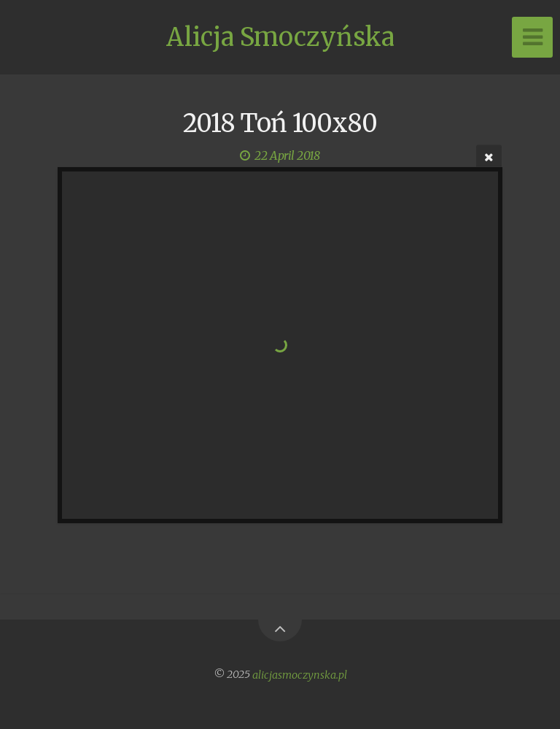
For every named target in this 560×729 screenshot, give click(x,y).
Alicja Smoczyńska (280, 37)
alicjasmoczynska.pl (300, 674)
